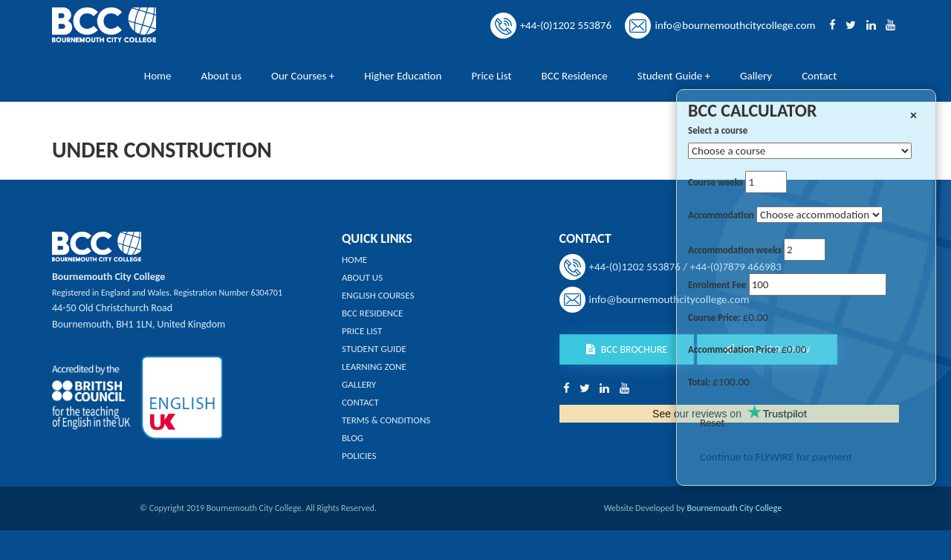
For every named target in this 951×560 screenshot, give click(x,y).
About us (222, 76)
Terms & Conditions (386, 420)
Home (158, 76)
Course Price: (714, 318)
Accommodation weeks (735, 250)
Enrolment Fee (717, 285)
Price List (491, 76)
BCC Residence (575, 76)
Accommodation (721, 215)
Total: (699, 382)
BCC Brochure (627, 349)
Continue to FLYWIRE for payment (776, 457)
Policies (359, 456)
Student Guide (374, 349)
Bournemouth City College (734, 508)
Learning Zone (374, 367)
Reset (713, 423)
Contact (819, 76)
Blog (353, 438)
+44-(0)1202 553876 (566, 25)
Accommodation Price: (733, 349)
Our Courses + (303, 76)
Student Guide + (674, 76)
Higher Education (403, 76)
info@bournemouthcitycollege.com (735, 25)
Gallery (756, 76)
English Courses (378, 295)
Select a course (718, 130)
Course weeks (715, 182)
